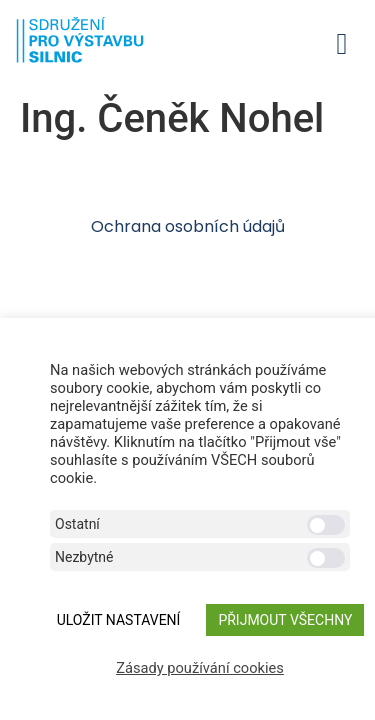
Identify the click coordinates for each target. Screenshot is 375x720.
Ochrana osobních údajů (188, 226)
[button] (342, 43)
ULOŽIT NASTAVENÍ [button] (119, 620)
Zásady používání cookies (200, 668)
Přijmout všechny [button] (285, 620)
